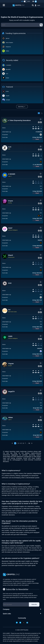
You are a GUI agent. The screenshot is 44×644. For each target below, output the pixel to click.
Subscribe (34, 604)
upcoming (22, 107)
